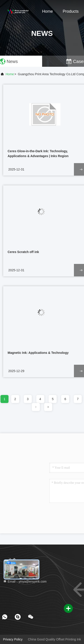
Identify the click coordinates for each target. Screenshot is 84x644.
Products (71, 11)
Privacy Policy (13, 639)
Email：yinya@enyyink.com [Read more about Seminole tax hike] (25, 581)
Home (47, 11)
